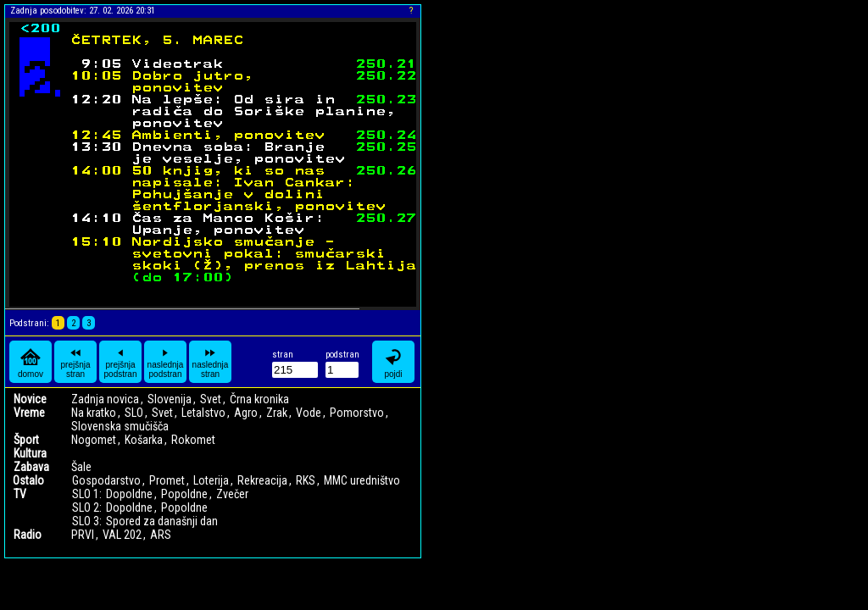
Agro (246, 413)
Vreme (29, 413)
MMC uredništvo (362, 480)
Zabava (31, 467)
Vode (309, 413)
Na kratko (94, 413)
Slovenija (170, 399)
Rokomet (193, 440)
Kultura (30, 453)
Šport (26, 440)
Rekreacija (262, 480)
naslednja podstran (166, 362)
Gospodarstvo (106, 480)
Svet (211, 399)
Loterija (211, 480)
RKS (306, 480)
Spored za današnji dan (162, 521)
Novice (30, 399)
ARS (161, 535)
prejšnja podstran (121, 362)
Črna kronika (259, 399)
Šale (81, 467)
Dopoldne (129, 494)
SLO (134, 413)
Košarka (144, 440)
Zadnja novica (105, 399)
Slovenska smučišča (120, 426)
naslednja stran (211, 362)
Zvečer (232, 494)
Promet (167, 480)
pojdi (393, 362)
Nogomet (94, 440)
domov (31, 362)
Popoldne (184, 494)
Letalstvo (203, 413)
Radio (28, 535)
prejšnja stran (75, 362)
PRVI (83, 535)
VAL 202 (122, 535)
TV (20, 494)
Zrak (277, 413)
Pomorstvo (357, 413)
